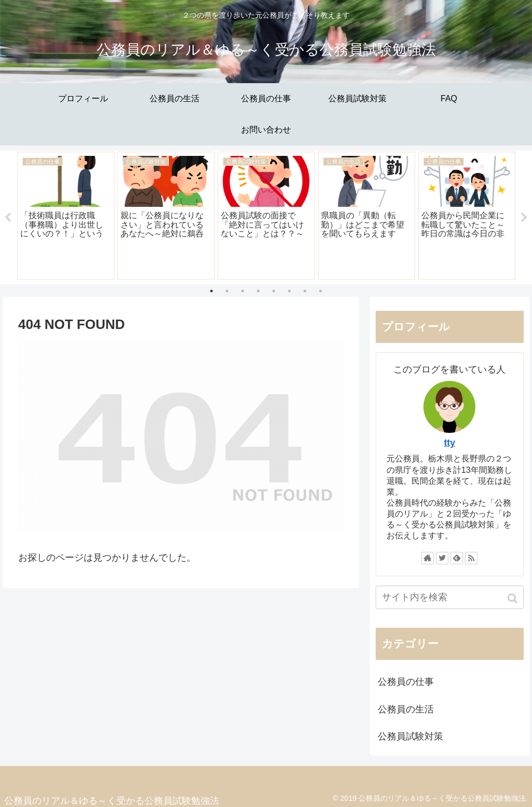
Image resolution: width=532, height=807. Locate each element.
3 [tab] (243, 291)
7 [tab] (305, 291)
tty (449, 443)
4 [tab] (258, 291)
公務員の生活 (406, 709)
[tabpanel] (66, 216)
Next (524, 218)
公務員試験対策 (410, 736)
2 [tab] (227, 291)
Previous (8, 218)
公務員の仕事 (406, 682)
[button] (514, 599)
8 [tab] (321, 291)
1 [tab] (211, 291)
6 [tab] (289, 291)
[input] (450, 598)
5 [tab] (274, 291)
